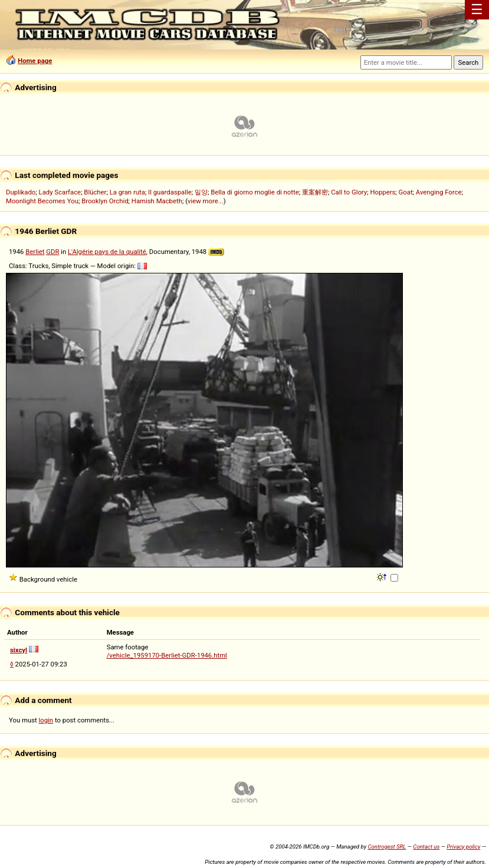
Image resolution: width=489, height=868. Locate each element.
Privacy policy (463, 846)
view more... (206, 201)
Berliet (35, 252)
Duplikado (21, 192)
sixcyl (19, 650)
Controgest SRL (387, 846)
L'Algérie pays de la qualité (107, 252)
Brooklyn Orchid (105, 201)
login (46, 720)
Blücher (95, 192)
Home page (35, 61)
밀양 (201, 192)
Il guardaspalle (170, 192)
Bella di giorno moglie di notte (255, 192)
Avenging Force (439, 192)
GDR (52, 252)
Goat (406, 192)
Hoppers (383, 192)
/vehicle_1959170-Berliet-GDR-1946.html (167, 655)
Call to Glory (349, 192)
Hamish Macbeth (157, 201)
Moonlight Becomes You (42, 201)
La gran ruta (127, 192)
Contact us (426, 846)
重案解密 (315, 192)
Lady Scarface (60, 192)
